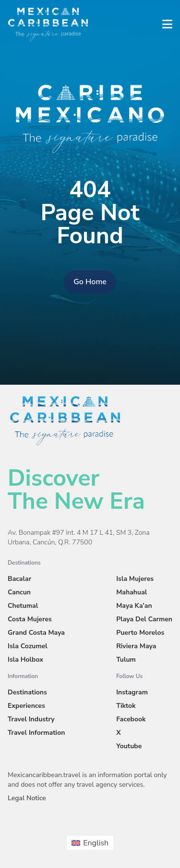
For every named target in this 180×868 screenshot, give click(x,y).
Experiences (26, 706)
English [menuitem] (96, 843)
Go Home (90, 282)
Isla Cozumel (28, 646)
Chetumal (23, 606)
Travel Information (36, 733)
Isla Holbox (25, 660)
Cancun (19, 592)
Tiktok (126, 706)
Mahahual (132, 592)
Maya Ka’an (134, 606)
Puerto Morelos (140, 633)
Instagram (132, 692)
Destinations (27, 692)
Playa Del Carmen (144, 619)
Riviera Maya (136, 646)
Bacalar (19, 579)
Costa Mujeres (30, 619)
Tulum (126, 660)
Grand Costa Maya (36, 633)
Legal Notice (27, 798)
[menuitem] (90, 843)
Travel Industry (31, 719)
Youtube (129, 746)
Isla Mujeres (135, 579)
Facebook (131, 719)
